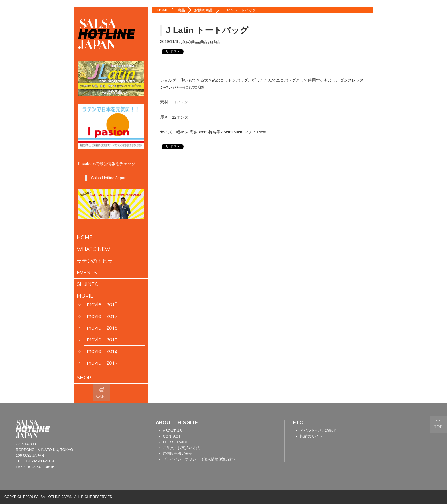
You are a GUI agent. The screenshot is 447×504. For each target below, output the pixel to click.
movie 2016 (102, 328)
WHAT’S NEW (94, 249)
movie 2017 (102, 316)
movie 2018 (102, 304)
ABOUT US (172, 431)
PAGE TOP (438, 424)
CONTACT (172, 436)
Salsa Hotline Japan (109, 178)
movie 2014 (102, 351)
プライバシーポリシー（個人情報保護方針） (200, 459)
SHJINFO (88, 284)
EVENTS (87, 273)
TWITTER (383, 31)
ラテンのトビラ (95, 261)
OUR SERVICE (175, 442)
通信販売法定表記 (178, 453)
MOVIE (85, 296)
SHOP (84, 378)
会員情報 (120, 393)
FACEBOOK (383, 14)
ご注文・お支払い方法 (181, 448)
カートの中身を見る (102, 392)
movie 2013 (102, 363)
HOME (163, 10)
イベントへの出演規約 (319, 431)
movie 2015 (102, 340)
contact (131, 428)
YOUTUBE (383, 48)
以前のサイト (311, 436)
